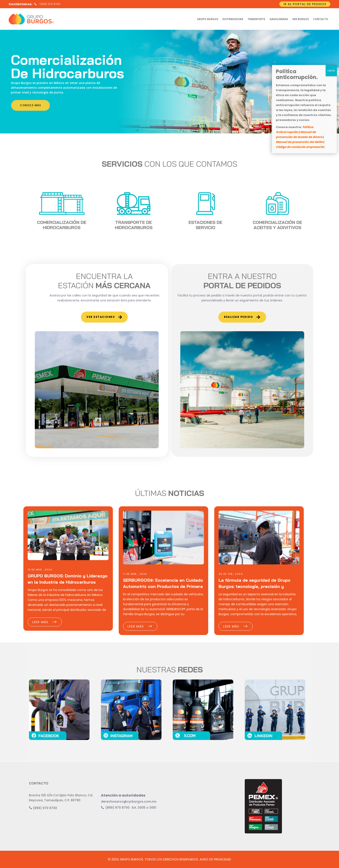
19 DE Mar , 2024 (40, 570)
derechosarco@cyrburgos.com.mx (129, 801)
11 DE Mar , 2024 (135, 574)
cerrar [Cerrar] (331, 70)
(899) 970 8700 (43, 808)
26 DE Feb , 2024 (231, 574)
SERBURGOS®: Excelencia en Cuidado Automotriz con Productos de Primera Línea (163, 586)
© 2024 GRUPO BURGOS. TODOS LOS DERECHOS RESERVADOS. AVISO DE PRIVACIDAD (169, 859)
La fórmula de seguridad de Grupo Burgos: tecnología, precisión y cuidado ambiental (254, 586)
